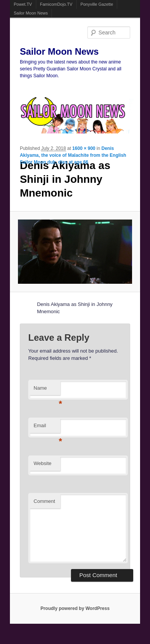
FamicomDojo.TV (56, 4)
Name (47, 390)
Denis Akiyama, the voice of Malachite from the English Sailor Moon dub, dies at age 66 (73, 155)
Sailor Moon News (31, 13)
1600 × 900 (84, 148)
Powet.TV (23, 4)
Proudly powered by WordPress (75, 608)
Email (47, 428)
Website (43, 463)
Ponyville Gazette (97, 4)
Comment (44, 501)
